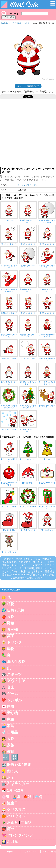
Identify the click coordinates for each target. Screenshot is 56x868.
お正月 (12, 822)
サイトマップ (30, 852)
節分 (11, 829)
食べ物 (12, 630)
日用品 (12, 732)
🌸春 (6, 797)
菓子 (11, 636)
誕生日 (12, 803)
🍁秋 (28, 797)
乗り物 (12, 713)
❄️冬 (39, 797)
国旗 (11, 707)
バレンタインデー (22, 835)
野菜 (11, 623)
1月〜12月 (15, 790)
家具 (11, 726)
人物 (11, 739)
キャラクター (18, 784)
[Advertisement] (28, 135)
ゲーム (13, 694)
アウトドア (16, 681)
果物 (11, 617)
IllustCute (4, 23)
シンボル (14, 700)
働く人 (12, 771)
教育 (11, 751)
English (10, 852)
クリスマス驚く (17, 23)
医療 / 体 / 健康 (19, 765)
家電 (11, 719)
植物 (11, 604)
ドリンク (14, 642)
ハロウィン (16, 816)
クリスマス (16, 810)
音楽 (11, 687)
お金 (11, 777)
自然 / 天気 (16, 610)
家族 (11, 745)
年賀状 (26, 822)
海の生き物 (16, 662)
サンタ (27, 23)
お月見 (12, 842)
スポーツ (14, 674)
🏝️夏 (17, 797)
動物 (11, 649)
